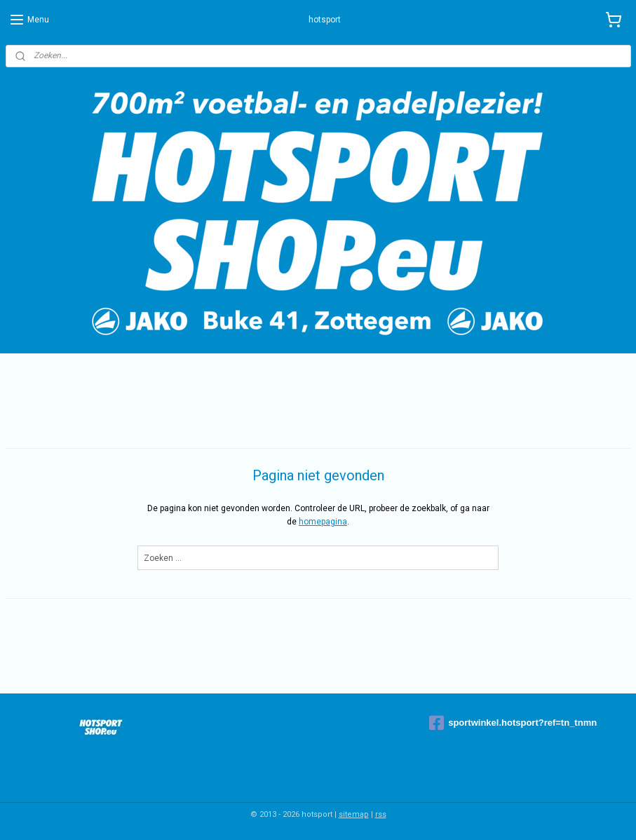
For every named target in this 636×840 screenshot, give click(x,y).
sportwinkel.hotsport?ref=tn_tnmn (513, 723)
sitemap (354, 814)
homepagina (323, 522)
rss (381, 814)
